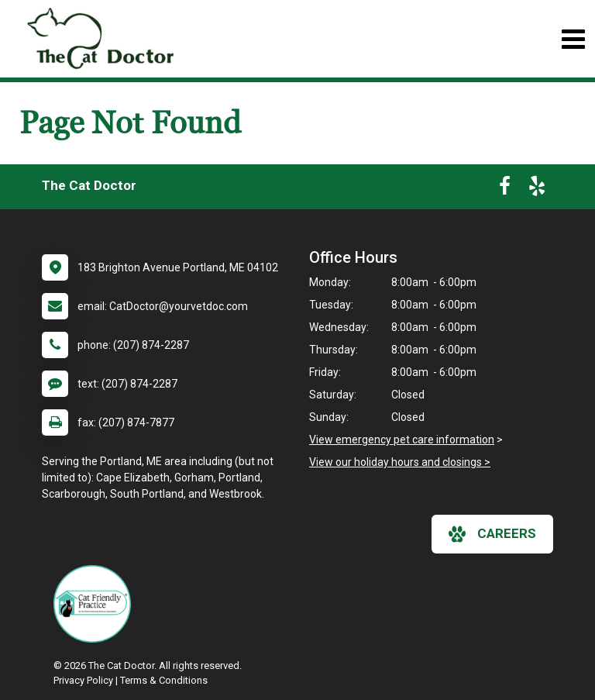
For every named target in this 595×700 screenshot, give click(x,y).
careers (492, 534)
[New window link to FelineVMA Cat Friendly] (96, 604)
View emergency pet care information (402, 440)
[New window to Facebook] (505, 189)
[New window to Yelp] (537, 189)
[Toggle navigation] (573, 39)
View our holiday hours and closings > (400, 462)
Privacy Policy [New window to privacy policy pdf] (83, 680)
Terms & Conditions (164, 680)
